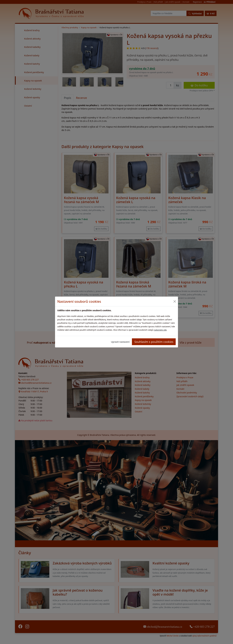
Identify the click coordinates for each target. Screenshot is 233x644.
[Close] (175, 301)
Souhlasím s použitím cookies (154, 342)
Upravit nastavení (120, 342)
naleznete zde (160, 330)
